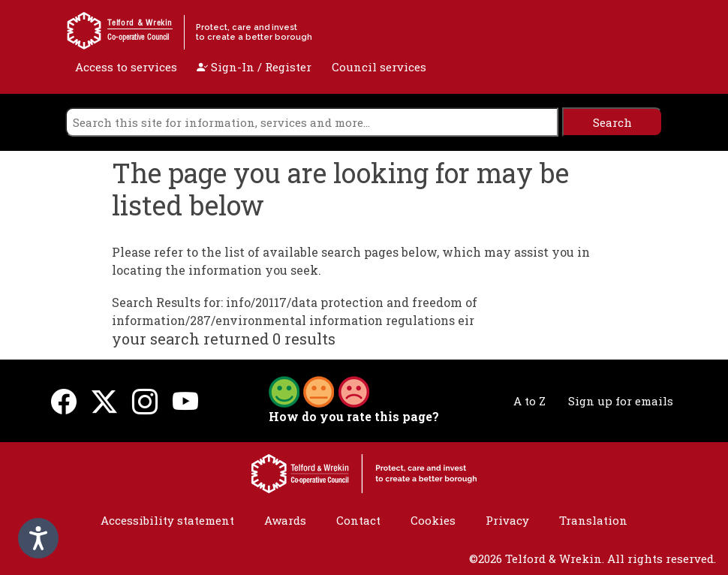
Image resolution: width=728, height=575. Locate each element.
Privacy (507, 520)
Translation (593, 520)
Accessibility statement (167, 520)
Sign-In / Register (254, 67)
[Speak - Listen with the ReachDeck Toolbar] (38, 538)
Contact (358, 520)
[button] (319, 390)
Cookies (433, 520)
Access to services (126, 67)
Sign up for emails (621, 401)
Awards (285, 520)
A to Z (529, 401)
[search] (311, 122)
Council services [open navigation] (379, 67)
